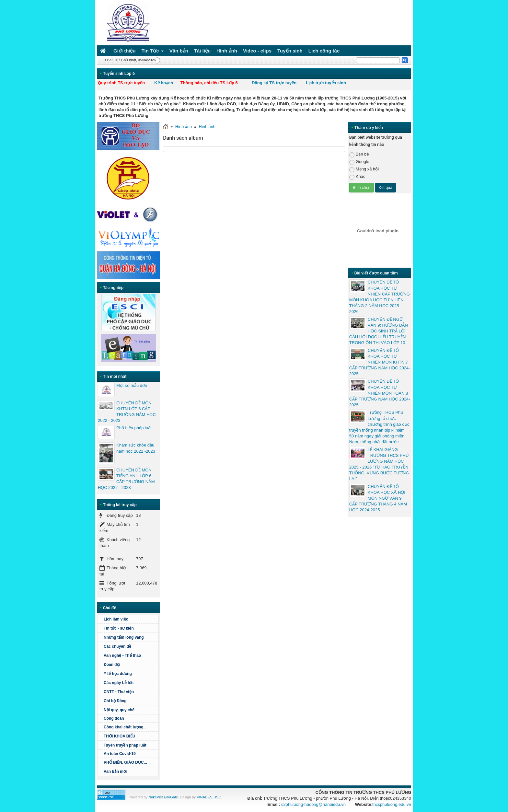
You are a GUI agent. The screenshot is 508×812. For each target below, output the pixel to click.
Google (359, 162)
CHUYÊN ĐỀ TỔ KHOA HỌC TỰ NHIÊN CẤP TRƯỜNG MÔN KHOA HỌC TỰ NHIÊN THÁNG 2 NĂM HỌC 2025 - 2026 (380, 297)
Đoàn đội (112, 665)
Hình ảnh (184, 127)
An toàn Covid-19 (120, 754)
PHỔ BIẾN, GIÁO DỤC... (125, 762)
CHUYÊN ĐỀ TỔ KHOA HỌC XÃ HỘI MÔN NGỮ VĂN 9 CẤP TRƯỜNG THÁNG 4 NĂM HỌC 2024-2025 (378, 498)
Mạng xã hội (364, 169)
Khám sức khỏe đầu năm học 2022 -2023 (136, 448)
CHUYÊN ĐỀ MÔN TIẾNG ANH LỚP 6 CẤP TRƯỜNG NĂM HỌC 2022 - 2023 (126, 479)
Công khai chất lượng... (125, 727)
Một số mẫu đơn (132, 385)
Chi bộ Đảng (115, 701)
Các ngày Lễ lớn (119, 683)
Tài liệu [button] (202, 51)
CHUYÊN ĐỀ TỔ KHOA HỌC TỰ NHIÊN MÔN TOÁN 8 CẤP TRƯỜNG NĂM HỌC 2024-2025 (380, 393)
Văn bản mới (115, 771)
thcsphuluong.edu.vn (392, 804)
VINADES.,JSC (209, 797)
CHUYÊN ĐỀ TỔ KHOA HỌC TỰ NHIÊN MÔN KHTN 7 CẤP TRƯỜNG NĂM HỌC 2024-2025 (380, 362)
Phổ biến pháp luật (134, 428)
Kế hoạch (164, 83)
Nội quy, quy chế (119, 710)
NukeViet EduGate (163, 797)
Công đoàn (114, 718)
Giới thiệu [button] (125, 51)
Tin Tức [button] (153, 52)
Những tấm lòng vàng (124, 637)
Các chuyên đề (117, 646)
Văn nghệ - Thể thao (122, 655)
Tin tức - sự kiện (119, 628)
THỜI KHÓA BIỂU (120, 736)
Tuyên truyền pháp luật (125, 745)
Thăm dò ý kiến (369, 128)
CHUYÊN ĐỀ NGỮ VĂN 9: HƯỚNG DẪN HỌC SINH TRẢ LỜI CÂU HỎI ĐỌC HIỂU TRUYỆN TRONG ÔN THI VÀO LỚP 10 (379, 331)
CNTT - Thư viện (119, 692)
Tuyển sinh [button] (290, 51)
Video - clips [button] (257, 51)
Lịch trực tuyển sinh (326, 83)
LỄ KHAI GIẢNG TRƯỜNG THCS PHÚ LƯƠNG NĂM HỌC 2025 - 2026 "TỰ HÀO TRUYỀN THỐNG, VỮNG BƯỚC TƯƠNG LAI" (379, 464)
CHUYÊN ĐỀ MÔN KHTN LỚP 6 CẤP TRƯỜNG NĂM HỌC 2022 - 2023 (127, 412)
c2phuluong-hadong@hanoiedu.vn (313, 804)
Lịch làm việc (116, 619)
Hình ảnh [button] (227, 51)
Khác (357, 177)
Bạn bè (359, 154)
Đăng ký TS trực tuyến (274, 83)
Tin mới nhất (115, 376)
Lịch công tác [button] (324, 51)
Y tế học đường (118, 674)
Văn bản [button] (179, 51)
